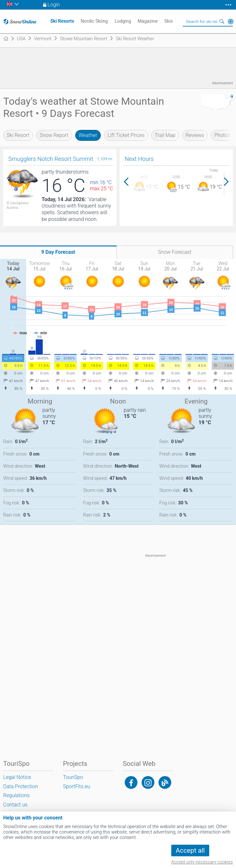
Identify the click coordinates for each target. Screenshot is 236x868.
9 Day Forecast (58, 252)
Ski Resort (18, 135)
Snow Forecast (175, 252)
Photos (222, 135)
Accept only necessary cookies (202, 862)
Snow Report (54, 135)
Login (54, 5)
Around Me (231, 21)
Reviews (195, 135)
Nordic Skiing (94, 21)
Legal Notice (17, 777)
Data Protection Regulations (21, 791)
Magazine (148, 21)
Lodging (123, 21)
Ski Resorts (62, 21)
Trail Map (165, 135)
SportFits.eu (77, 786)
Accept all (190, 850)
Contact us (15, 805)
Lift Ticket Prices (126, 135)
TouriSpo (73, 777)
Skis (169, 21)
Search (222, 21)
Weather (88, 135)
